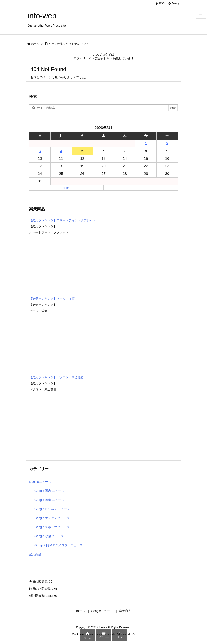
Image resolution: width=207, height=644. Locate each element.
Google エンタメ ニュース (52, 518)
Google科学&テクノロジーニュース (58, 545)
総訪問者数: (38, 596)
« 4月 (66, 188)
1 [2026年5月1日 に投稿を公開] (146, 143)
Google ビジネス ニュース (52, 509)
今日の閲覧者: (39, 582)
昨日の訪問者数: (41, 589)
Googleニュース (40, 482)
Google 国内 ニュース (49, 491)
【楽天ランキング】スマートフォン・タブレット (63, 220)
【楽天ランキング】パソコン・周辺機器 (56, 377)
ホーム (35, 44)
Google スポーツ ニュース (52, 527)
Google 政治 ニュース (49, 536)
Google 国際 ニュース (49, 500)
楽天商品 (35, 554)
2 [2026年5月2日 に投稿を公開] (167, 143)
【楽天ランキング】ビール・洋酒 (52, 299)
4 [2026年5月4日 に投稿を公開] (61, 151)
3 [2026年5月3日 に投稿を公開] (40, 151)
